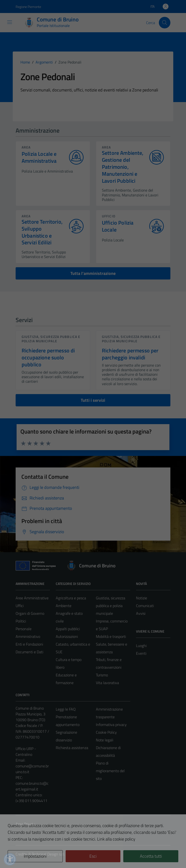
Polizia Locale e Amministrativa (39, 157)
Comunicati (145, 606)
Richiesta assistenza (72, 748)
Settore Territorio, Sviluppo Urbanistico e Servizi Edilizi (42, 232)
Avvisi (141, 613)
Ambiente (64, 606)
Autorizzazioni (67, 636)
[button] (10, 859)
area (26, 147)
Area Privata (25, 824)
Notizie (142, 598)
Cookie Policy (106, 732)
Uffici (20, 606)
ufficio (109, 216)
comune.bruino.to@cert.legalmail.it (32, 786)
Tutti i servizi (93, 400)
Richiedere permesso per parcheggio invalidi (130, 354)
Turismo (102, 675)
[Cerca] (165, 23)
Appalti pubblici (68, 629)
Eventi (141, 653)
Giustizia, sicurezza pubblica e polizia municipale (51, 339)
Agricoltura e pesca (71, 598)
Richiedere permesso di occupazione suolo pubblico (48, 357)
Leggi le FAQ (66, 709)
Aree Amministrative (32, 598)
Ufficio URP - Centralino (26, 751)
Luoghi (141, 646)
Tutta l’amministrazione (93, 273)
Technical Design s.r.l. (48, 854)
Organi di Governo (30, 613)
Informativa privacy (111, 725)
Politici (21, 621)
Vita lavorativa (107, 683)
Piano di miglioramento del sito (110, 771)
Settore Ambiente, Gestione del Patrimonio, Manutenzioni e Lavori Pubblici (123, 167)
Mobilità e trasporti (111, 636)
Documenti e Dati (29, 652)
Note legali (105, 740)
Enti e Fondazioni (29, 644)
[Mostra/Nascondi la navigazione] (10, 22)
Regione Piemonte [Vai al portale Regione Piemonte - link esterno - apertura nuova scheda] (28, 7)
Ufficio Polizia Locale (118, 226)
